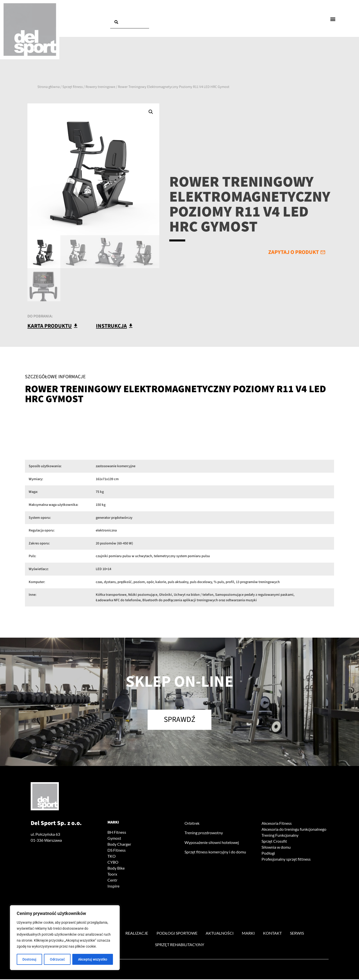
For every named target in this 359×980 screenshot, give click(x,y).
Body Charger (119, 845)
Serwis (298, 934)
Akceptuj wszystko (93, 959)
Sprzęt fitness (73, 87)
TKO (112, 857)
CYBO (113, 863)
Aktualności (220, 934)
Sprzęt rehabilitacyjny (180, 945)
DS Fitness (117, 851)
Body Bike (116, 868)
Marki (113, 823)
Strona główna (48, 87)
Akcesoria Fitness (277, 824)
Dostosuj (29, 959)
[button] (333, 19)
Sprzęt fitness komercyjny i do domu (215, 852)
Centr (112, 880)
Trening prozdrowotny (204, 833)
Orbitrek (192, 824)
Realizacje (137, 934)
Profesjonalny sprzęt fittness (286, 860)
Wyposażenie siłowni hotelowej (212, 843)
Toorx (112, 874)
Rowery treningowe (100, 87)
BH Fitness (117, 833)
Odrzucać (57, 959)
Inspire (113, 886)
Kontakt (273, 934)
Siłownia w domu (276, 848)
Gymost (114, 839)
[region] (65, 938)
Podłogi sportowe (177, 934)
